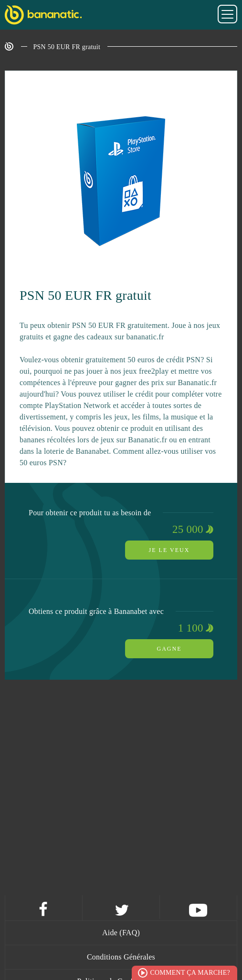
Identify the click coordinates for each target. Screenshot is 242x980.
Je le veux (169, 550)
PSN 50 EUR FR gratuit (67, 47)
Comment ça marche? (190, 973)
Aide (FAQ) (121, 933)
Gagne (169, 649)
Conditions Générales (121, 957)
